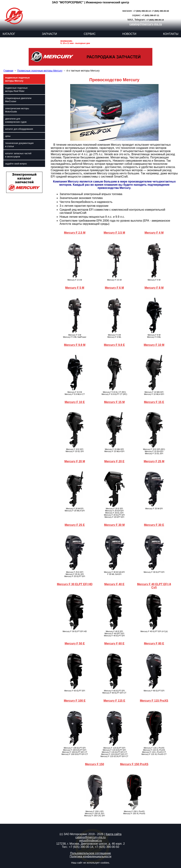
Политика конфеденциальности (90, 856)
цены (8, 136)
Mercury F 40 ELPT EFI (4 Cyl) (154, 586)
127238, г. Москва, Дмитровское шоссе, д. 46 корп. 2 (90, 844)
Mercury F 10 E (75, 402)
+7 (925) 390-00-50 (160, 11)
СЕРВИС (90, 34)
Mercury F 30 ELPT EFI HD (75, 584)
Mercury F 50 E (75, 643)
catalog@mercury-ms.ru (146, 24)
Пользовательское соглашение (90, 853)
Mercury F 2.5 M (75, 233)
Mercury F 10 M (154, 345)
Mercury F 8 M (154, 288)
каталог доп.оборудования (19, 129)
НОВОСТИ (129, 34)
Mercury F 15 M (114, 402)
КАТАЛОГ (9, 34)
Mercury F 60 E (114, 643)
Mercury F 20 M (75, 461)
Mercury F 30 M (114, 525)
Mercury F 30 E (154, 525)
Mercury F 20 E (114, 461)
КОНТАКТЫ (171, 34)
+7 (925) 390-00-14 (142, 11)
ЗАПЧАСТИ (49, 34)
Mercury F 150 (95, 764)
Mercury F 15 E (154, 402)
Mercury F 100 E (75, 701)
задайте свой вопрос (16, 164)
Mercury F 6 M (114, 288)
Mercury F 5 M (75, 288)
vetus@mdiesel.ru (90, 840)
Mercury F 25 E (75, 525)
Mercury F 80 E (154, 643)
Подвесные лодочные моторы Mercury (40, 71)
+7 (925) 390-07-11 (151, 15)
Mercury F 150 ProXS (134, 764)
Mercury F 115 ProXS (154, 701)
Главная (8, 71)
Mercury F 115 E (114, 701)
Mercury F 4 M (154, 233)
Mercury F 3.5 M (114, 233)
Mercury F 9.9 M (75, 345)
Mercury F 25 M (154, 461)
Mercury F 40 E (114, 584)
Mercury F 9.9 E (114, 345)
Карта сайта (114, 834)
